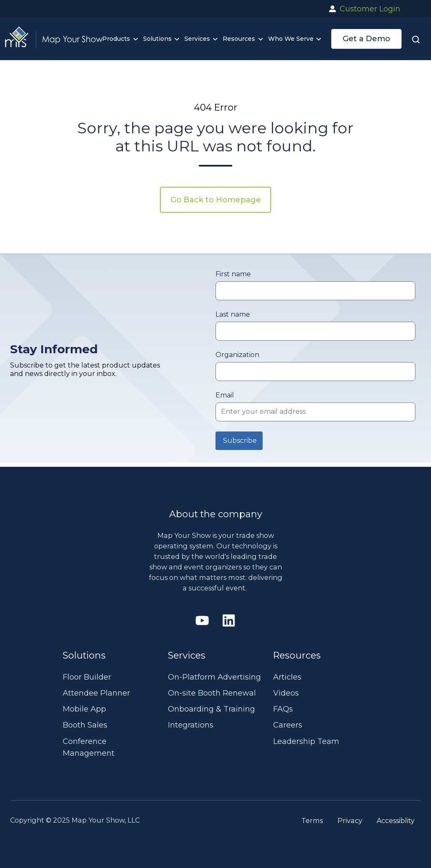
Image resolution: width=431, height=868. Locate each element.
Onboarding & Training (212, 709)
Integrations (191, 725)
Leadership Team (306, 741)
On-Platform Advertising (214, 677)
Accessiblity (396, 820)
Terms (312, 820)
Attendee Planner (96, 693)
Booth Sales (85, 725)
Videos (286, 693)
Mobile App (84, 709)
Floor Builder (87, 677)
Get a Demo (366, 39)
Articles (287, 677)
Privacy (350, 820)
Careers (288, 725)
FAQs (283, 709)
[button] (416, 39)
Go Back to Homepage (216, 200)
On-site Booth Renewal (212, 693)
